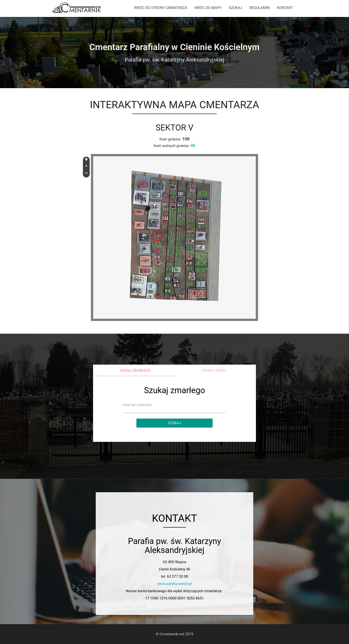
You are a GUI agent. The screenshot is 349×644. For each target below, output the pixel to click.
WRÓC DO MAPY (208, 8)
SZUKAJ (235, 8)
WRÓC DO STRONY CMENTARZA (161, 8)
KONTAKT (285, 8)
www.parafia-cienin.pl (175, 584)
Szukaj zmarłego (135, 370)
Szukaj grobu (214, 370)
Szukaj (174, 423)
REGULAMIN (260, 8)
